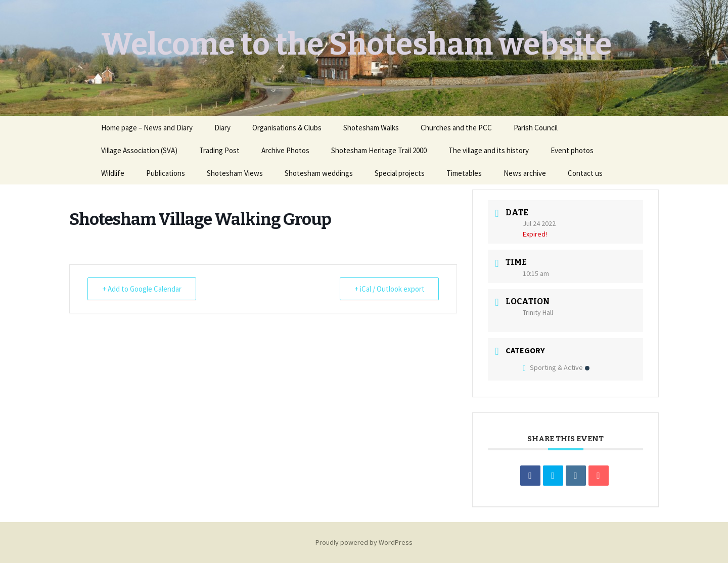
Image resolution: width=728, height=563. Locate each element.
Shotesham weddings (319, 173)
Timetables (464, 173)
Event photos (572, 150)
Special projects (400, 173)
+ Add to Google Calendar (142, 289)
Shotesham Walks (371, 128)
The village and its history (489, 150)
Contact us (585, 173)
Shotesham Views (235, 173)
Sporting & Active (556, 367)
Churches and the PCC (456, 128)
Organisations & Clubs (287, 128)
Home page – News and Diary (147, 128)
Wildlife (113, 173)
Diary (222, 128)
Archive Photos (285, 150)
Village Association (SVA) (139, 150)
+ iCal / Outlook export (389, 289)
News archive (525, 173)
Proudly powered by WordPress (364, 542)
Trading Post (219, 150)
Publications (166, 173)
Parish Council (536, 128)
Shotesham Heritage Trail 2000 (379, 150)
